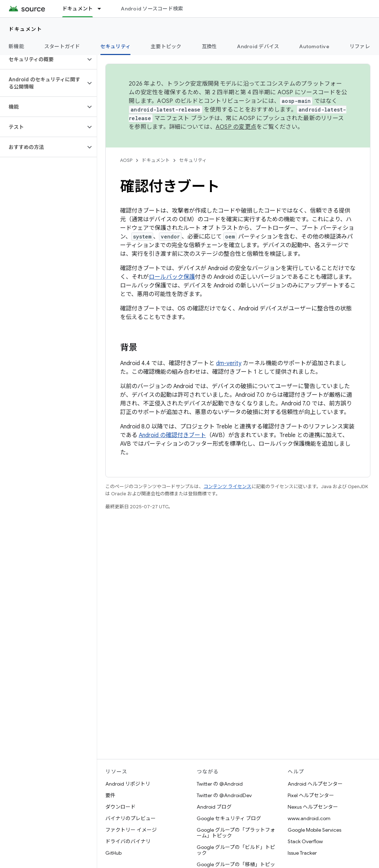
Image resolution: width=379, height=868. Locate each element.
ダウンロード (120, 807)
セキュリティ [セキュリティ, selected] (116, 46)
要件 (110, 795)
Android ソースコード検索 (152, 9)
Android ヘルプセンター (315, 784)
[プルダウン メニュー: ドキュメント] (102, 9)
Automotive (314, 46)
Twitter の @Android (220, 784)
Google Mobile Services (314, 830)
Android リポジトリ (128, 784)
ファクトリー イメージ (131, 830)
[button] (43, 59)
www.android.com (309, 818)
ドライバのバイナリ (128, 841)
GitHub (113, 853)
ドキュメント (25, 29)
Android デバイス (258, 46)
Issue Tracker (302, 853)
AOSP (126, 160)
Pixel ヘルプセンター (311, 795)
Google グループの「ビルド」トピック (236, 850)
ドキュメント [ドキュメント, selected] (78, 9)
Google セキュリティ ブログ (229, 818)
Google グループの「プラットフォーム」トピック (236, 833)
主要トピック (166, 46)
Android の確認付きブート (172, 435)
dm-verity (229, 363)
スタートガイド (62, 46)
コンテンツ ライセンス (227, 487)
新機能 (16, 46)
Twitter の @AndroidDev (224, 795)
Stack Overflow (305, 841)
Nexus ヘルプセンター (313, 807)
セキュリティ (193, 160)
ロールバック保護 (172, 277)
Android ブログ (214, 807)
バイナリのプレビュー (131, 818)
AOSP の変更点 (236, 127)
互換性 (209, 46)
